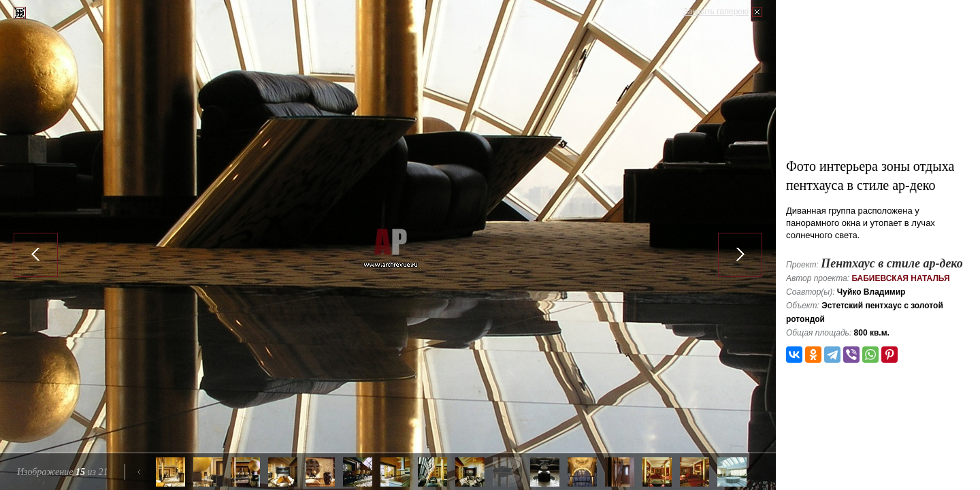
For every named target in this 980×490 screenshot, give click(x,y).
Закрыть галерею (716, 12)
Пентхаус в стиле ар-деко (892, 263)
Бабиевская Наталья (900, 278)
